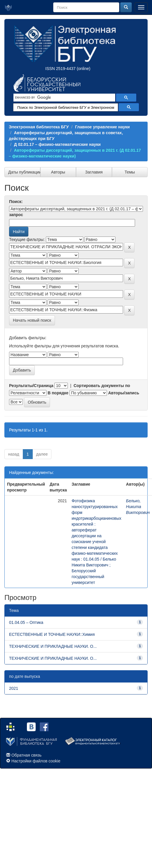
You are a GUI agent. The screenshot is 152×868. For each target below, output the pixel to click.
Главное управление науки (102, 127)
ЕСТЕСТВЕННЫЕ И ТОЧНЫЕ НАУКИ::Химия (52, 634)
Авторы (58, 172)
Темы (130, 172)
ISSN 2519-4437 (61, 69)
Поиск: (16, 202)
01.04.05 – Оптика (26, 622)
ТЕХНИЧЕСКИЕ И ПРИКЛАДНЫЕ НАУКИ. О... (53, 646)
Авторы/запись (124, 393)
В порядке (58, 393)
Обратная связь (26, 755)
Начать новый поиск (32, 320)
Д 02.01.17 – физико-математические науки (57, 144)
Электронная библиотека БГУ (39, 127)
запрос (16, 215)
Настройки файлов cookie (36, 761)
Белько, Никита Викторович (138, 507)
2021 (14, 688)
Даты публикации (24, 172)
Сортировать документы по (102, 386)
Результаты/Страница (31, 386)
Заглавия (94, 172)
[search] (64, 98)
